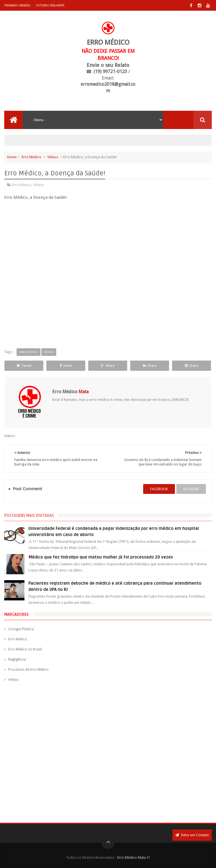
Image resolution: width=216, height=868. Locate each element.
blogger (191, 489)
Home (12, 157)
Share (66, 366)
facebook (159, 489)
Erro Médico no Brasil (25, 649)
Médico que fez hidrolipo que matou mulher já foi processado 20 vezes (101, 557)
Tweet (24, 366)
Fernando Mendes (17, 5)
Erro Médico (31, 157)
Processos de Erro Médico (28, 670)
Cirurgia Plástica (21, 629)
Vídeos (53, 157)
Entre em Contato (192, 835)
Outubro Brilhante (50, 5)
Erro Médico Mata (132, 857)
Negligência (17, 659)
